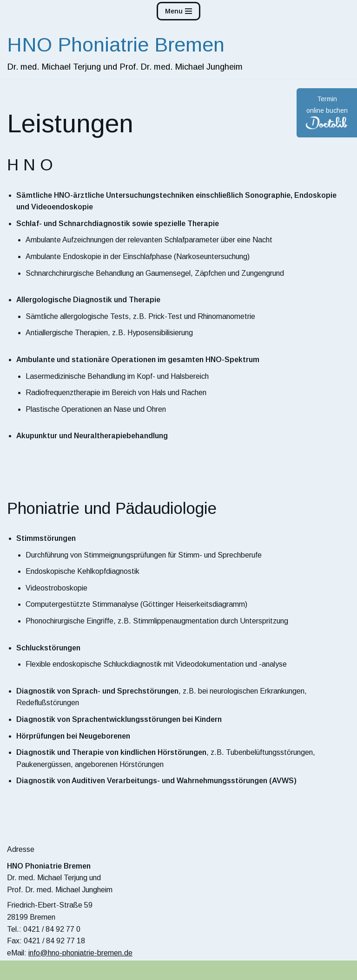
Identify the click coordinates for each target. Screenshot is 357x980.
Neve (16, 970)
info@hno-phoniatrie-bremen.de (80, 953)
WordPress (101, 970)
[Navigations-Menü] (178, 11)
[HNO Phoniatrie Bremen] (125, 51)
